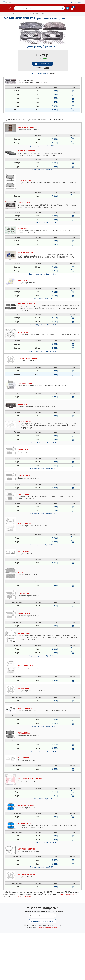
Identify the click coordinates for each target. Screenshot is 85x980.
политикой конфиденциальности (48, 927)
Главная (7, 14)
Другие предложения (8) (42, 223)
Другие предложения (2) (42, 274)
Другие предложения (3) (42, 751)
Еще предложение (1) (42, 170)
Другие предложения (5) (42, 146)
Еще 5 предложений (43, 73)
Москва (8, 2)
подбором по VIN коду (65, 894)
